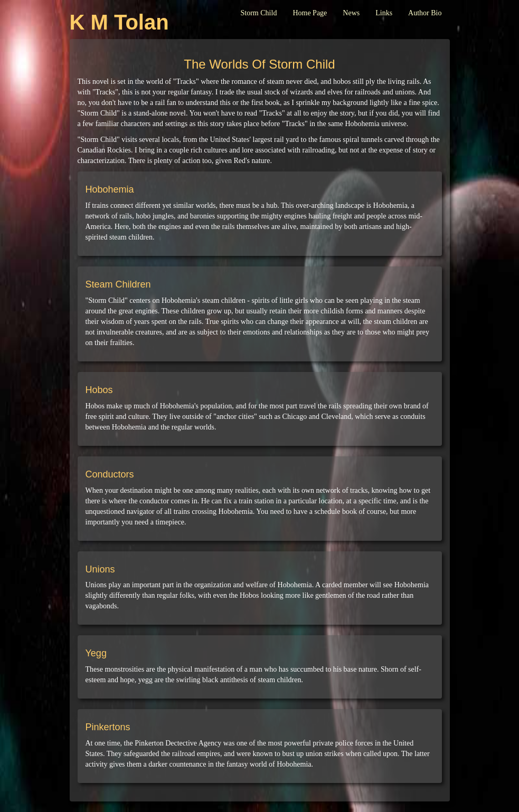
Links (384, 13)
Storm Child (259, 13)
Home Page (310, 13)
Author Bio (425, 13)
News (351, 13)
